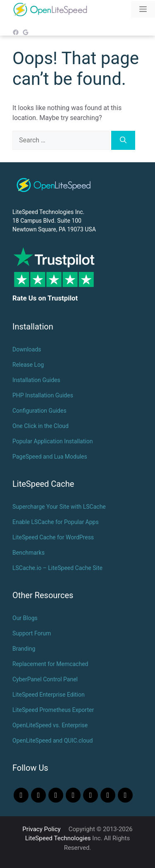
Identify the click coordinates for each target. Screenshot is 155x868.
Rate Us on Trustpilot (45, 298)
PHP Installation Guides (43, 395)
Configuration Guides (39, 411)
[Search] (123, 140)
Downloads (27, 349)
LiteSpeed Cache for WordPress (53, 537)
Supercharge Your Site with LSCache (59, 507)
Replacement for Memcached (50, 664)
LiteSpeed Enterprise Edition (49, 695)
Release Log (28, 365)
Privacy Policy (41, 829)
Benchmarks (29, 553)
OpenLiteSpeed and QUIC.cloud (52, 741)
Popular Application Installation (52, 441)
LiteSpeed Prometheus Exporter (53, 710)
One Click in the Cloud (41, 426)
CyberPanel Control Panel (45, 679)
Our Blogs (25, 618)
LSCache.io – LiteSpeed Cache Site (57, 568)
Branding (24, 649)
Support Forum (32, 633)
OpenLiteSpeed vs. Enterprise (50, 725)
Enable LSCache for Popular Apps (56, 522)
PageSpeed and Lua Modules (50, 457)
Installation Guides (36, 380)
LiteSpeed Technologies (58, 838)
